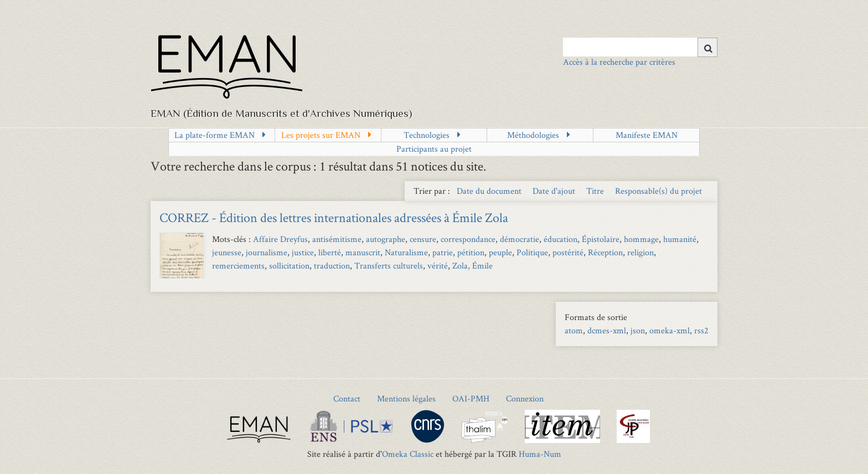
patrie (443, 252)
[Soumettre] (707, 47)
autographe (386, 239)
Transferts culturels (389, 266)
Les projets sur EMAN (321, 135)
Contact (347, 398)
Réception (605, 252)
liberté (330, 252)
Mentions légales (406, 398)
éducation (560, 239)
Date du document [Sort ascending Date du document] (490, 191)
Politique (532, 252)
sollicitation (289, 266)
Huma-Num (540, 454)
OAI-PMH (471, 398)
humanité (680, 239)
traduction (332, 266)
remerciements (238, 266)
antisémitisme (337, 239)
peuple (500, 252)
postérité (568, 252)
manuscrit (363, 252)
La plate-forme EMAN (215, 135)
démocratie (520, 239)
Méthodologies (533, 135)
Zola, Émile (472, 266)
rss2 (701, 330)
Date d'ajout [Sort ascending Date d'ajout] (555, 191)
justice (303, 252)
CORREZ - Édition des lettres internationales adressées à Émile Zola (334, 217)
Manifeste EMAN (647, 135)
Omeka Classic (408, 454)
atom (574, 330)
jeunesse (227, 252)
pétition (471, 252)
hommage (641, 239)
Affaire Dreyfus (280, 239)
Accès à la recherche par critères (619, 62)
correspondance (468, 239)
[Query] (640, 47)
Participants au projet (434, 149)
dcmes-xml (607, 330)
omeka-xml (670, 330)
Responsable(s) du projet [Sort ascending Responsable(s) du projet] (658, 191)
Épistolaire (601, 239)
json (638, 330)
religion (640, 252)
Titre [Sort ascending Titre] (596, 191)
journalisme (267, 252)
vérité (438, 266)
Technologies (427, 135)
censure (423, 239)
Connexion (525, 398)
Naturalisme (406, 252)
